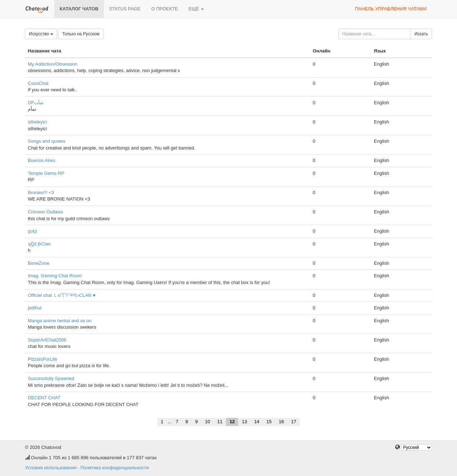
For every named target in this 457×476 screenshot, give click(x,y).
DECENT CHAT (44, 398)
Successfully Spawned (51, 378)
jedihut (35, 308)
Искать (421, 34)
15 (269, 422)
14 (257, 422)
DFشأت (36, 103)
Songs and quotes (47, 141)
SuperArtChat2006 (47, 340)
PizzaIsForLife (42, 359)
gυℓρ (32, 231)
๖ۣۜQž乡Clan (39, 244)
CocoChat (38, 83)
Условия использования (51, 468)
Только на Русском (81, 34)
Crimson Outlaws (46, 212)
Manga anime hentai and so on (60, 321)
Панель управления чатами (391, 9)
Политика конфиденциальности (115, 468)
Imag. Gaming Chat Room (55, 276)
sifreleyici (37, 122)
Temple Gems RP (46, 173)
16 (281, 422)
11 (220, 422)
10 (207, 422)
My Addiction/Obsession (53, 64)
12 (232, 422)
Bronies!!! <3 (41, 193)
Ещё (196, 9)
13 (244, 422)
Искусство (41, 34)
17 (293, 422)
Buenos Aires (42, 160)
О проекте (165, 9)
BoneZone (39, 263)
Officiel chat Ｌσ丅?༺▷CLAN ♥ (62, 295)
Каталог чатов (79, 9)
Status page (125, 9)
